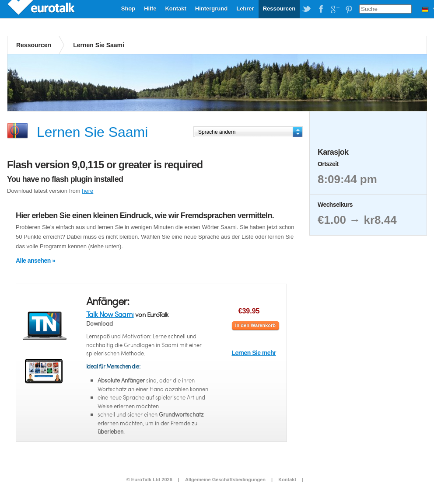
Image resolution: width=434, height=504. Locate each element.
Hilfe (150, 9)
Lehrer (245, 9)
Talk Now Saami (110, 314)
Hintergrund (211, 9)
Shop (128, 9)
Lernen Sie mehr (254, 353)
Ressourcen (279, 9)
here (87, 191)
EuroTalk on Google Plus (335, 9)
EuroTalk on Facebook (321, 9)
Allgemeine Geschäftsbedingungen (225, 480)
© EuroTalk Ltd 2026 (149, 480)
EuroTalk (42, 9)
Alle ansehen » (35, 261)
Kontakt (175, 9)
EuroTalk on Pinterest (349, 9)
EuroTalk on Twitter (307, 9)
